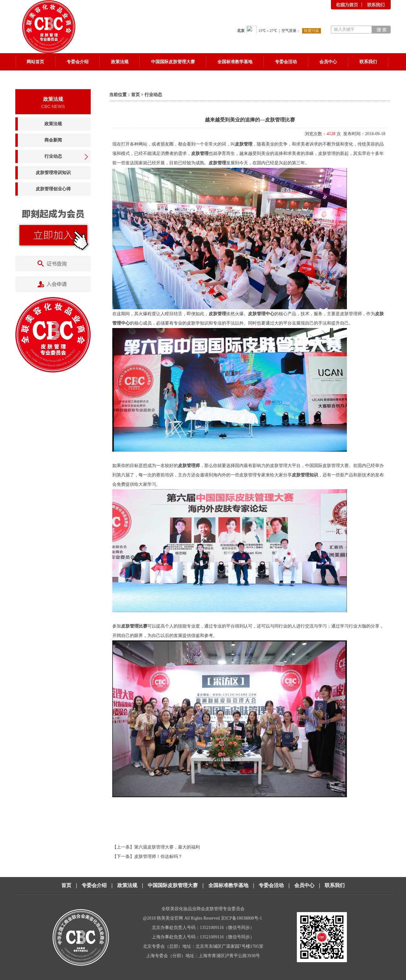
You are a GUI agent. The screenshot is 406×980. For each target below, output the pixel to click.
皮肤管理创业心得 (53, 189)
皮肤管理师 (351, 314)
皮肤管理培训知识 (53, 173)
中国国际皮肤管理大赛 (173, 885)
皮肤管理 (244, 144)
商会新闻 (53, 140)
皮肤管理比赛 (134, 626)
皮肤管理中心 (261, 314)
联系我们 (335, 885)
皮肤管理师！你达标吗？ (158, 857)
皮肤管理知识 (305, 475)
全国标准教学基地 (228, 885)
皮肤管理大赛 (336, 466)
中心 (125, 323)
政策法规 (53, 124)
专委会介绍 (94, 885)
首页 (135, 95)
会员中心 (304, 885)
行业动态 (53, 156)
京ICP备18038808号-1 (242, 918)
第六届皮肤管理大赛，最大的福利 (167, 847)
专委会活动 (271, 885)
